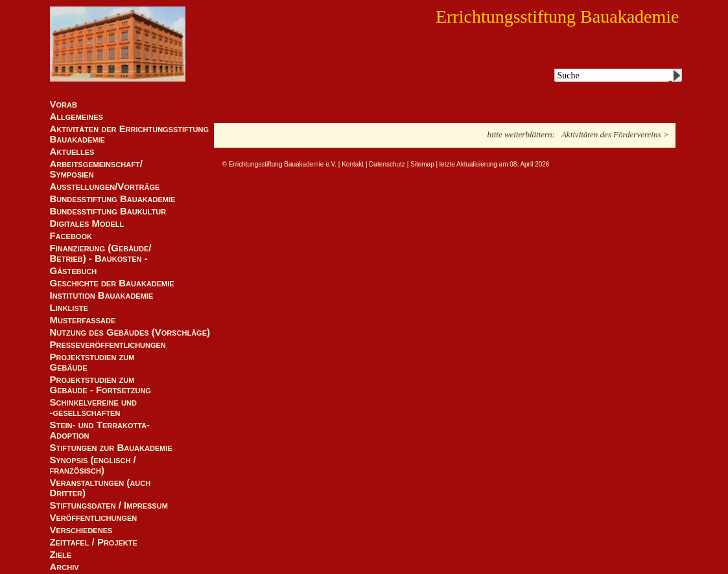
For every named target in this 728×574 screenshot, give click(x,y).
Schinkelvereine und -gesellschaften (93, 408)
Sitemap (422, 164)
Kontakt (353, 164)
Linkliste (69, 308)
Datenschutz (387, 164)
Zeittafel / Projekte (94, 542)
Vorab (64, 104)
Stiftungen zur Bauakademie (111, 448)
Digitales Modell (87, 224)
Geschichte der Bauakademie (112, 283)
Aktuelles (72, 152)
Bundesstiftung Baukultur (108, 211)
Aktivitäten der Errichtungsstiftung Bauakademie (130, 134)
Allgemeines (76, 117)
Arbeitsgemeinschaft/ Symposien (96, 169)
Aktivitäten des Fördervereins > (615, 134)
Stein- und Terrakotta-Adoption (100, 430)
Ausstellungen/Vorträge (105, 187)
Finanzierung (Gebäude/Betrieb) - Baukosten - (101, 253)
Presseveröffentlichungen (108, 345)
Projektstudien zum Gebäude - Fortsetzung (100, 385)
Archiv (65, 567)
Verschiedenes (81, 530)
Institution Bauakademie (102, 295)
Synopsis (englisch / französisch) (93, 465)
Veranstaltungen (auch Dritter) (100, 488)
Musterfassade (83, 320)
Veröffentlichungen (94, 518)
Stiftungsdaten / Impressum (109, 505)
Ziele (61, 555)
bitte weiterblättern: (521, 134)
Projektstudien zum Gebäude (92, 362)
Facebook (71, 236)
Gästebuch (74, 271)
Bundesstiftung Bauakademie (113, 199)
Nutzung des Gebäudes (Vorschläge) (130, 332)
